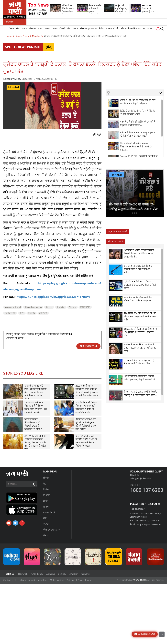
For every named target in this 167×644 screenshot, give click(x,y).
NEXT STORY (89, 346)
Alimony (72, 307)
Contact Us (9, 580)
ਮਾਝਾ (40, 29)
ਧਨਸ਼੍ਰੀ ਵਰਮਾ (10, 313)
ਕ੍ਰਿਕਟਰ (32, 313)
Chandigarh (37, 574)
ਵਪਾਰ (75, 29)
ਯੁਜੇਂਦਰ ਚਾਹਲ (85, 307)
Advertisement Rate (38, 580)
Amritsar (73, 574)
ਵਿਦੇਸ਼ (24, 29)
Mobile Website (57, 580)
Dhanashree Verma (33, 307)
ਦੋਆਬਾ (33, 29)
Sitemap (71, 580)
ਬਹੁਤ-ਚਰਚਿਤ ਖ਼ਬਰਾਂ (117, 232)
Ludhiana (50, 574)
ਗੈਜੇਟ (101, 29)
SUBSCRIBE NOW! (145, 634)
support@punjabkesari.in (149, 525)
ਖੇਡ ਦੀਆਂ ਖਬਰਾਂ (116, 242)
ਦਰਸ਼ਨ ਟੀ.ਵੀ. (112, 29)
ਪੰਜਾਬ (11, 29)
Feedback (21, 580)
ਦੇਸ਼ (18, 29)
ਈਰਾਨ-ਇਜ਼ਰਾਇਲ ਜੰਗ (131, 29)
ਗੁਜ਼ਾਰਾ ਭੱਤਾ (43, 313)
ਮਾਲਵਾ (48, 29)
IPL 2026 (148, 29)
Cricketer (61, 307)
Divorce (49, 307)
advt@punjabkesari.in (141, 479)
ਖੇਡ (69, 29)
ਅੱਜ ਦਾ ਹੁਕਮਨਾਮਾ (88, 29)
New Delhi (23, 574)
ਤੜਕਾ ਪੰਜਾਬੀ (59, 29)
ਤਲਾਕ (22, 313)
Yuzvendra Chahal (13, 307)
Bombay (62, 574)
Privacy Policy (84, 580)
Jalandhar (85, 574)
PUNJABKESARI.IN (140, 580)
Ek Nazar (116, 175)
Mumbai (13, 88)
